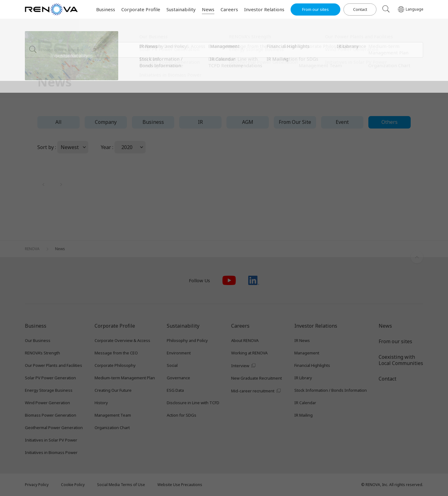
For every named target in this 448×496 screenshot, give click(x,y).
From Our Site (295, 122)
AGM (248, 122)
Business (153, 122)
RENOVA (32, 39)
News (60, 39)
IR (200, 122)
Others (390, 122)
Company (106, 122)
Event (342, 122)
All (58, 122)
